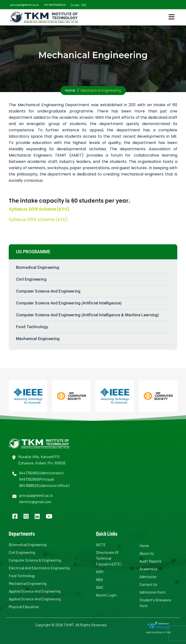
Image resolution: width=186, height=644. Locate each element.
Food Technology (32, 327)
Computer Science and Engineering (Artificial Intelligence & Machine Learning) (87, 315)
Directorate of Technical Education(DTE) (109, 558)
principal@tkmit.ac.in (24, 5)
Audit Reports (151, 561)
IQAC (100, 587)
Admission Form (152, 592)
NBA (99, 580)
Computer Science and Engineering (48, 291)
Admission (148, 577)
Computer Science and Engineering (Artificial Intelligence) (69, 303)
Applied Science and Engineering (35, 591)
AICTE (101, 545)
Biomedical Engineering (38, 267)
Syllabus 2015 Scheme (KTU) (38, 220)
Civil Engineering (31, 279)
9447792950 (29, 473)
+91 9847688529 (55, 5)
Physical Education (24, 607)
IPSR (168, 632)
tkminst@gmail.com (35, 502)
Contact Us (148, 584)
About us (147, 553)
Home (70, 90)
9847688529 (29, 485)
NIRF (100, 572)
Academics (148, 569)
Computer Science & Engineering (35, 560)
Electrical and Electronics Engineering (39, 568)
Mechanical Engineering (38, 339)
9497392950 (29, 479)
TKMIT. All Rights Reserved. (85, 625)
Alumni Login (106, 595)
